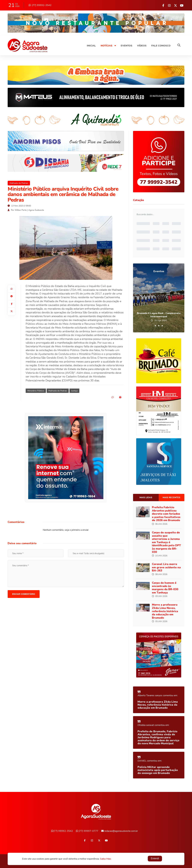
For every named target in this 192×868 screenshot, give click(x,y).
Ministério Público (36, 391)
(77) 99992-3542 (40, 5)
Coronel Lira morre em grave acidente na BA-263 (166, 567)
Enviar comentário (24, 594)
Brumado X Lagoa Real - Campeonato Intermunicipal (159, 315)
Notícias (108, 46)
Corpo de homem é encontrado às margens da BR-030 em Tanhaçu (165, 588)
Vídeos (142, 46)
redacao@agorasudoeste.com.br (120, 831)
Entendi (155, 859)
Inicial (91, 46)
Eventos (127, 46)
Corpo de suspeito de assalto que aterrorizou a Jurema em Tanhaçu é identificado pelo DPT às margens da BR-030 (166, 542)
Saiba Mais (106, 859)
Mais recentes (171, 498)
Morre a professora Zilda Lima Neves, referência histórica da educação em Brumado (165, 611)
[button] (155, 326)
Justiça (74, 391)
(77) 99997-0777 (87, 831)
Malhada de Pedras (19, 183)
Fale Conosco (161, 46)
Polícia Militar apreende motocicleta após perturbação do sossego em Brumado (158, 770)
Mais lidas (146, 498)
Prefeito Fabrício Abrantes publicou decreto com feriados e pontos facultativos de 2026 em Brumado (166, 514)
